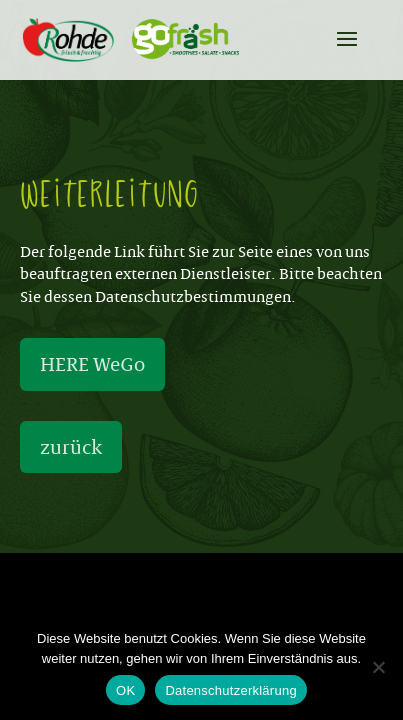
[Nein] (378, 667)
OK (125, 690)
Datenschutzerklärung (230, 690)
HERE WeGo (92, 364)
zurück (71, 447)
